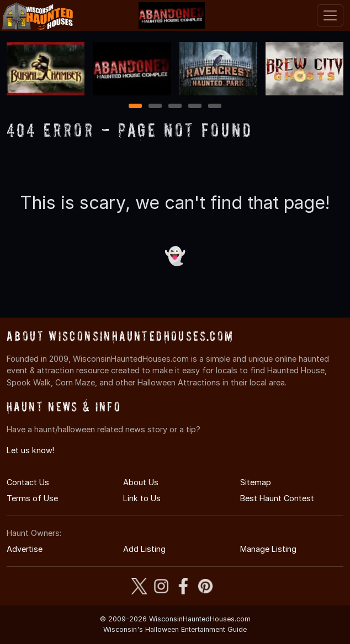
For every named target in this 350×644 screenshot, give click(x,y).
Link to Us (142, 498)
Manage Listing (268, 549)
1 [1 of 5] (136, 107)
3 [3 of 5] (175, 107)
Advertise (25, 549)
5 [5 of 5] (215, 107)
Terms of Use (32, 498)
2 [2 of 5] (155, 107)
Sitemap (256, 482)
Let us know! (30, 450)
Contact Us (28, 482)
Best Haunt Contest (277, 498)
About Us (141, 482)
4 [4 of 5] (195, 107)
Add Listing (144, 549)
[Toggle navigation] (330, 15)
